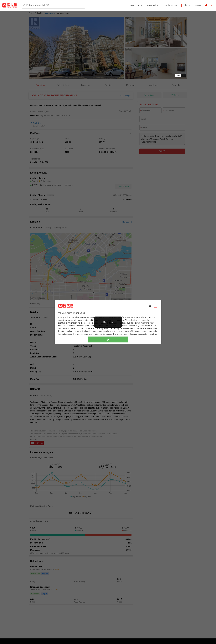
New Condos (152, 5)
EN (209, 5)
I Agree (108, 339)
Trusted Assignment (171, 5)
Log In (198, 5)
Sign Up (188, 5)
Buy (132, 5)
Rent (140, 5)
